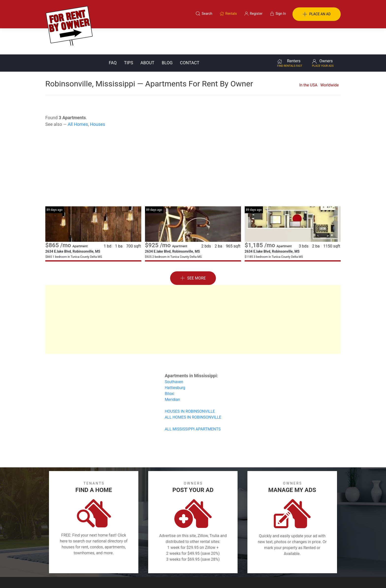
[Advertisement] (193, 141)
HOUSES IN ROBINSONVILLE (190, 385)
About (147, 37)
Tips (129, 37)
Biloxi (169, 367)
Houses (98, 98)
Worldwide (330, 59)
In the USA (308, 59)
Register (276, 564)
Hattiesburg (175, 362)
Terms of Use (142, 564)
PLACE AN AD (317, 14)
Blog (167, 37)
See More (193, 252)
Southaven (174, 356)
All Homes (78, 98)
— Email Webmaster (325, 577)
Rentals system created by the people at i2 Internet (271, 577)
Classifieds (113, 564)
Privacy (196, 564)
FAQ (113, 37)
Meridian (172, 373)
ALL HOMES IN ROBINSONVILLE (193, 391)
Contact (190, 37)
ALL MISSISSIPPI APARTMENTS (193, 403)
